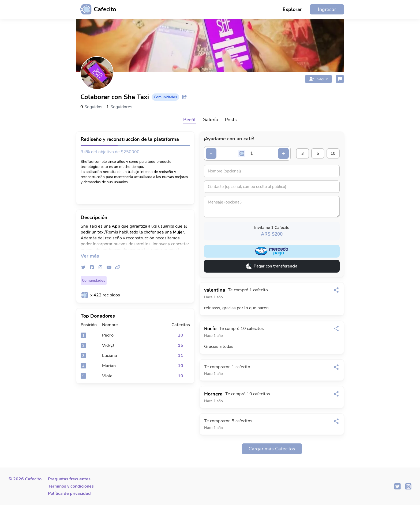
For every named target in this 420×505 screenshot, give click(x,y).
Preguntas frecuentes (69, 479)
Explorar (292, 9)
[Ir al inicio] (96, 9)
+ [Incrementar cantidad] (283, 153)
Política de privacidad (69, 493)
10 (333, 153)
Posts (231, 120)
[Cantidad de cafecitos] (252, 153)
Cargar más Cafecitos (272, 449)
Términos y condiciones (71, 486)
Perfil (190, 120)
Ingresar (327, 9)
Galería (210, 120)
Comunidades (94, 280)
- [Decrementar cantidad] (211, 153)
